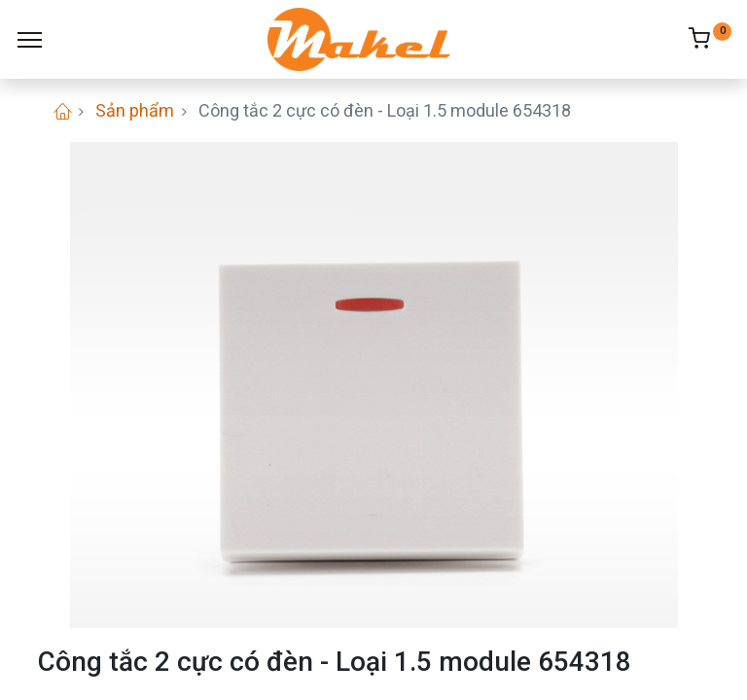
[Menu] (30, 40)
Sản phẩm (135, 110)
